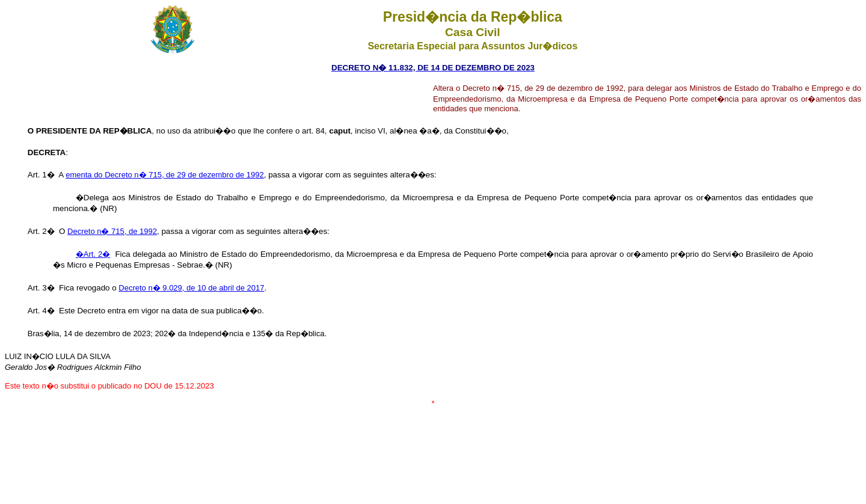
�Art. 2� (93, 254)
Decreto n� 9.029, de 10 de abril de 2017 (191, 288)
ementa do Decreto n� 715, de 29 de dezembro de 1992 (165, 175)
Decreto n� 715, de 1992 (112, 231)
